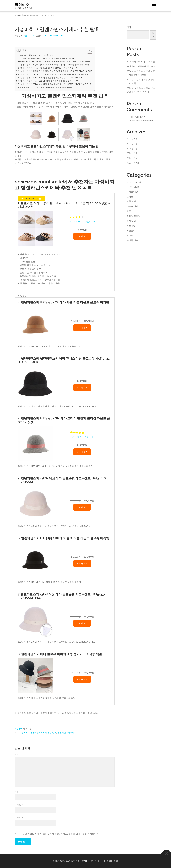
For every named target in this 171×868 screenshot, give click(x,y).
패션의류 (131, 226)
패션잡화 (19, 729)
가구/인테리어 (133, 187)
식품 (129, 211)
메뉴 (153, 6)
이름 (18, 792)
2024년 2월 (132, 153)
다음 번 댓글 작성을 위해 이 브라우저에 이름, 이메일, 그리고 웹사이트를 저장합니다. (57, 834)
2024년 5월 (132, 139)
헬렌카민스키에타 (66, 733)
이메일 (19, 805)
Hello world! (135, 117)
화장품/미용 (132, 240)
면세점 (130, 197)
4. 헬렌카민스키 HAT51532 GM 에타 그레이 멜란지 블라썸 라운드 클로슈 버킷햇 (54, 74)
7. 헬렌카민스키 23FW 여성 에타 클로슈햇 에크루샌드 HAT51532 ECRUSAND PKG (55, 84)
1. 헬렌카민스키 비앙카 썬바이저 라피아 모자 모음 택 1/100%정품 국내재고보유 (54, 65)
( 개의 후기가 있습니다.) (82, 221)
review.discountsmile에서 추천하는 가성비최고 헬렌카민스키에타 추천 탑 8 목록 (54, 61)
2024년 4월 (132, 143)
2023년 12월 (133, 163)
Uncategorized (134, 182)
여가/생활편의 (133, 216)
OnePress (87, 861)
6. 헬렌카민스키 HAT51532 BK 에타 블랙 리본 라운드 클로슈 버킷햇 (48, 81)
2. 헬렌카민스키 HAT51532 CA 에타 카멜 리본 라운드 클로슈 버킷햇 (48, 68)
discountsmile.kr (53, 36)
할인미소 (22, 5)
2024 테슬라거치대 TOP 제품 (141, 61)
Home (17, 15)
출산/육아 (131, 221)
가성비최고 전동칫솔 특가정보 (141, 66)
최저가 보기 (82, 236)
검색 (129, 27)
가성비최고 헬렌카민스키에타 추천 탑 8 (36, 55)
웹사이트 (19, 817)
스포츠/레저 (132, 206)
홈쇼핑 (130, 235)
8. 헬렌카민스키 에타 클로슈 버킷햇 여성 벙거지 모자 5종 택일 (47, 87)
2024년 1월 (132, 158)
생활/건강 (131, 201)
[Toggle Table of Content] (88, 51)
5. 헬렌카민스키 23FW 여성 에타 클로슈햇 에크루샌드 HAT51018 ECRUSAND (52, 78)
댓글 (18, 754)
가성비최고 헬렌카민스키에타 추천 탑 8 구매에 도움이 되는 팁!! (48, 58)
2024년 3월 (132, 148)
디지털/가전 (132, 192)
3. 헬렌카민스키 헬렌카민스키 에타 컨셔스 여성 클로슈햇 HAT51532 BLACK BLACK (55, 71)
